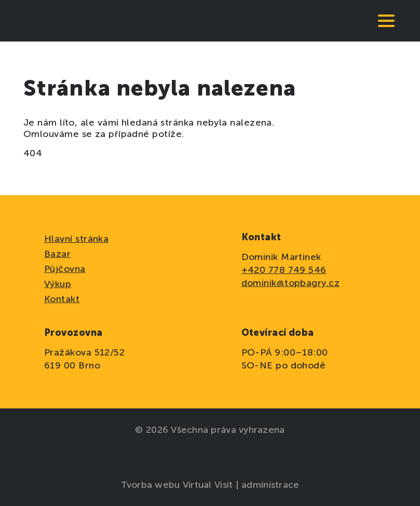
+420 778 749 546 (284, 270)
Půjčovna (65, 269)
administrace (270, 485)
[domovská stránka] (55, 21)
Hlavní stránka (76, 239)
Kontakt (62, 299)
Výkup (58, 284)
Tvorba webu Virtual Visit (178, 485)
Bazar (57, 254)
